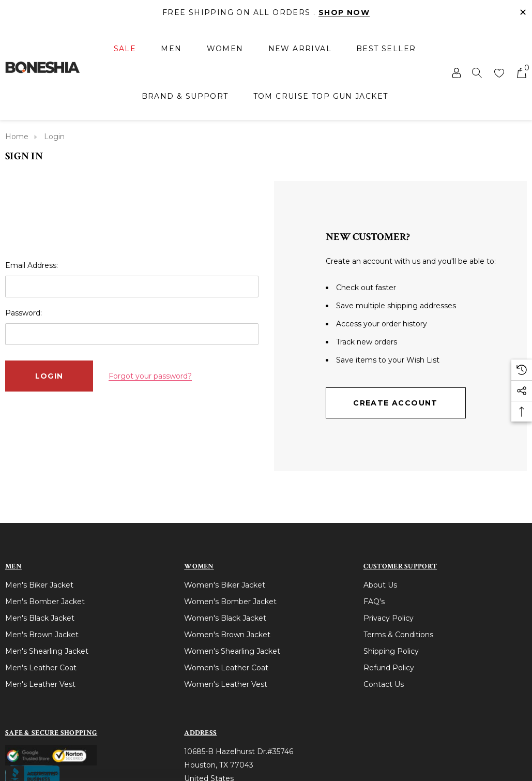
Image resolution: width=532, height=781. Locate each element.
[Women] (225, 49)
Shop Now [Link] (344, 12)
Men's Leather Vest (40, 684)
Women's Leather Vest (226, 684)
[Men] (171, 49)
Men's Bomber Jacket (45, 602)
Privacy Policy (389, 618)
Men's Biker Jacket (39, 585)
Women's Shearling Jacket (232, 651)
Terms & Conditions (398, 635)
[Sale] (125, 49)
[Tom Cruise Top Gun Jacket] (321, 96)
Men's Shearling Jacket (47, 651)
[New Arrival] (300, 49)
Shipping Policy (391, 651)
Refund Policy (389, 668)
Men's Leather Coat (41, 668)
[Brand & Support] (185, 96)
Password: (24, 313)
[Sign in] (456, 72)
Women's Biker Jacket (225, 585)
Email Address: (32, 265)
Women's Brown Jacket (227, 635)
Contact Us (384, 684)
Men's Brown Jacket (42, 635)
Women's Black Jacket (225, 618)
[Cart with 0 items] (521, 72)
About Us (380, 585)
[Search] (477, 72)
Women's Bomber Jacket (230, 602)
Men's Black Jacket (40, 618)
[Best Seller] (386, 49)
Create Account (396, 403)
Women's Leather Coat (226, 668)
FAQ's (374, 602)
